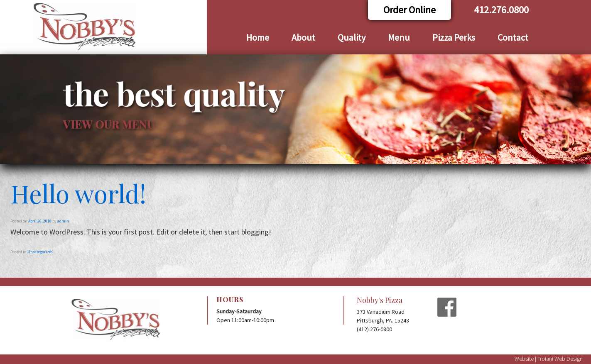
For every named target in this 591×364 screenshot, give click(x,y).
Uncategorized (40, 252)
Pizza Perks (454, 37)
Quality (352, 37)
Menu (399, 37)
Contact (513, 37)
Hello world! (78, 193)
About (303, 37)
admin (63, 221)
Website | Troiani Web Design (549, 359)
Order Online (410, 10)
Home (258, 37)
